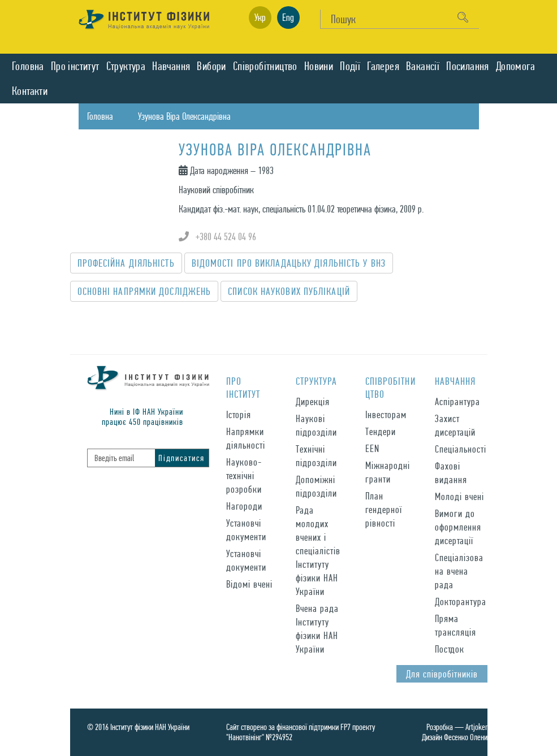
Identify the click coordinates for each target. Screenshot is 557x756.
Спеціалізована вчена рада (459, 571)
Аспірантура (457, 401)
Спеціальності (461, 449)
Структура (126, 66)
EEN (372, 448)
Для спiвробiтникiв (442, 674)
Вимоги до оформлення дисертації (458, 527)
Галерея (383, 66)
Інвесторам (386, 414)
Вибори (211, 66)
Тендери (381, 431)
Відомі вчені (249, 584)
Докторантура (461, 601)
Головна (28, 66)
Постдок (450, 649)
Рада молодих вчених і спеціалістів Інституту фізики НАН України (318, 551)
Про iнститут (75, 66)
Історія (239, 414)
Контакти (30, 91)
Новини (319, 66)
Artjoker (476, 727)
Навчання (171, 66)
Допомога (515, 66)
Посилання (468, 66)
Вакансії (423, 66)
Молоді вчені (459, 496)
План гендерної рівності (384, 509)
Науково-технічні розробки (244, 475)
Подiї (350, 66)
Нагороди (244, 506)
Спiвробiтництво (265, 66)
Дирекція (313, 401)
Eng (288, 17)
